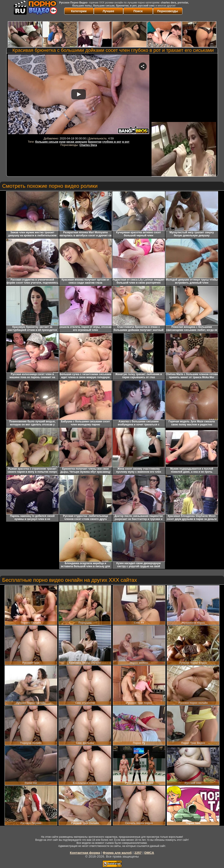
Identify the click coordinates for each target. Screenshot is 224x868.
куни (62, 142)
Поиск (138, 11)
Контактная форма (85, 853)
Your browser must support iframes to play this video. (79, 95)
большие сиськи (47, 142)
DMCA (149, 853)
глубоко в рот (112, 142)
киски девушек (77, 142)
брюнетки (95, 142)
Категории (79, 11)
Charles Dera (88, 145)
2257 (138, 853)
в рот (126, 142)
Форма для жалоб (117, 853)
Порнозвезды (168, 11)
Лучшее (109, 11)
